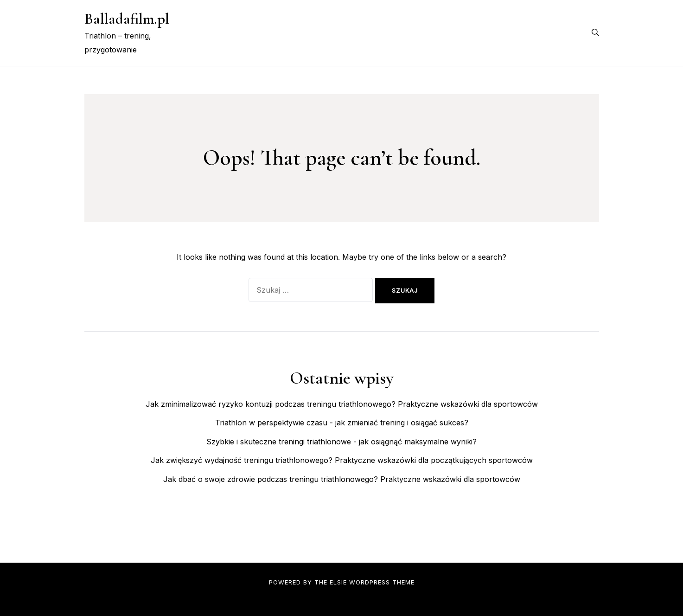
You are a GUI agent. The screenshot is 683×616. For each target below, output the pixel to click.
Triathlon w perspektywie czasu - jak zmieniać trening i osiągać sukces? (342, 423)
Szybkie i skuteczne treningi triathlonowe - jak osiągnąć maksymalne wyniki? (341, 442)
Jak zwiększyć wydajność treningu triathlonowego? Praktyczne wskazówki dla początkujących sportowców (342, 460)
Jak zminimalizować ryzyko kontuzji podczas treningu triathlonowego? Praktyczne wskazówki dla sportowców (342, 404)
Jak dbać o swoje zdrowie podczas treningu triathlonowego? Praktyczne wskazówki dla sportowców (342, 479)
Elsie (338, 582)
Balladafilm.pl (127, 19)
